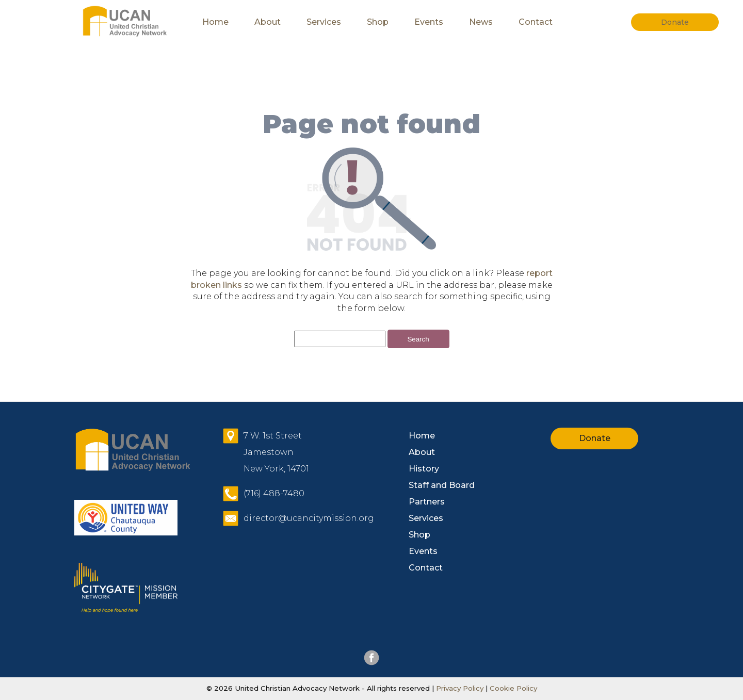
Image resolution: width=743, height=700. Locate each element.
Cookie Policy (512, 688)
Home (215, 22)
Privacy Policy (460, 688)
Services (324, 22)
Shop (378, 22)
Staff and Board (442, 485)
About (268, 22)
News (481, 22)
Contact (536, 22)
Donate (595, 438)
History (424, 469)
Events (429, 22)
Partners (427, 502)
